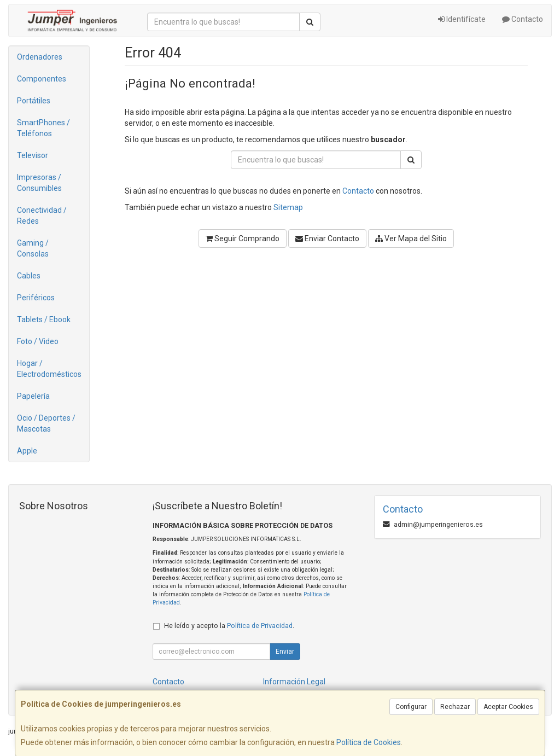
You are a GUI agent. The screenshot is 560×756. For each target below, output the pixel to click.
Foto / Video (38, 341)
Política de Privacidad (260, 626)
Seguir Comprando (243, 239)
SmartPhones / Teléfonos (43, 128)
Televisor (33, 155)
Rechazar (455, 707)
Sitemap (288, 207)
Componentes (42, 79)
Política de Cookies (369, 742)
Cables (29, 276)
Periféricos (36, 298)
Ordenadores (40, 57)
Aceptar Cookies (508, 707)
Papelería (33, 396)
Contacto (523, 19)
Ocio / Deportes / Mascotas (46, 423)
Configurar (411, 707)
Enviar (285, 652)
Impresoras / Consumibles (39, 183)
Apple (27, 451)
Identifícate (462, 19)
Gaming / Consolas (33, 248)
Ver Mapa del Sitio (411, 239)
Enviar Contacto (327, 239)
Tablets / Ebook (44, 319)
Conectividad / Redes (42, 216)
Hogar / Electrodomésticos (49, 369)
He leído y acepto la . (229, 626)
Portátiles (34, 101)
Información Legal (294, 682)
